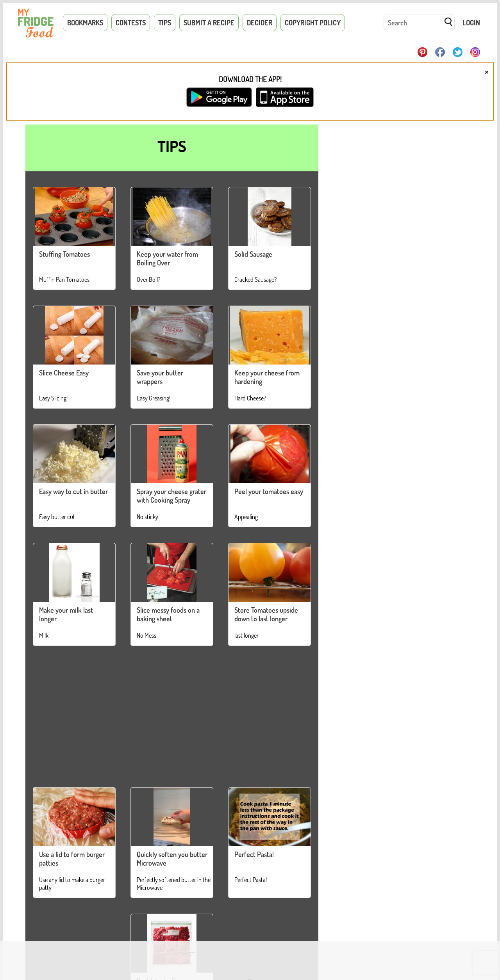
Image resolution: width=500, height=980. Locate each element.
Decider (260, 23)
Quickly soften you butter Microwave (172, 859)
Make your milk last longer (66, 614)
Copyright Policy (313, 23)
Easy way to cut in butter (73, 491)
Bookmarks (85, 23)
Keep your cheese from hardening (267, 377)
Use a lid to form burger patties (72, 859)
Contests (131, 23)
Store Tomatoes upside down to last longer (266, 614)
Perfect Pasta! (254, 854)
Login (471, 23)
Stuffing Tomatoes (64, 254)
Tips (165, 23)
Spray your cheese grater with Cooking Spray (171, 496)
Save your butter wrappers (160, 377)
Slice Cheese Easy (64, 373)
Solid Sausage (253, 254)
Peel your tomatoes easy (269, 491)
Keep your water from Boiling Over (167, 258)
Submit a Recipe (209, 23)
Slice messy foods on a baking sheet (168, 614)
